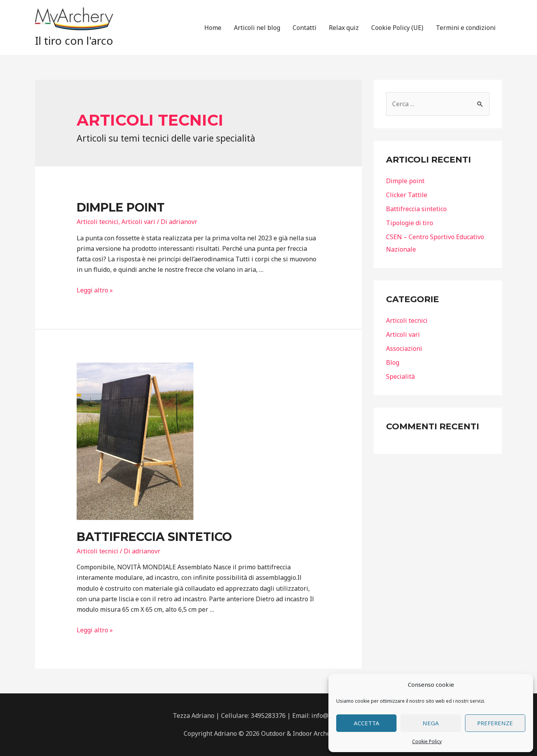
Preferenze (495, 723)
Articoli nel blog (257, 28)
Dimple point (121, 207)
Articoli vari (138, 222)
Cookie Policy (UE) (397, 28)
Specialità (400, 376)
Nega (431, 723)
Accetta (367, 723)
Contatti (304, 28)
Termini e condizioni (466, 28)
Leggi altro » (95, 290)
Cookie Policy (427, 741)
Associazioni (404, 348)
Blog (393, 362)
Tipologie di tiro (410, 223)
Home (213, 28)
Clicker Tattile (407, 195)
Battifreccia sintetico (154, 537)
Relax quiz (344, 28)
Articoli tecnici (97, 222)
